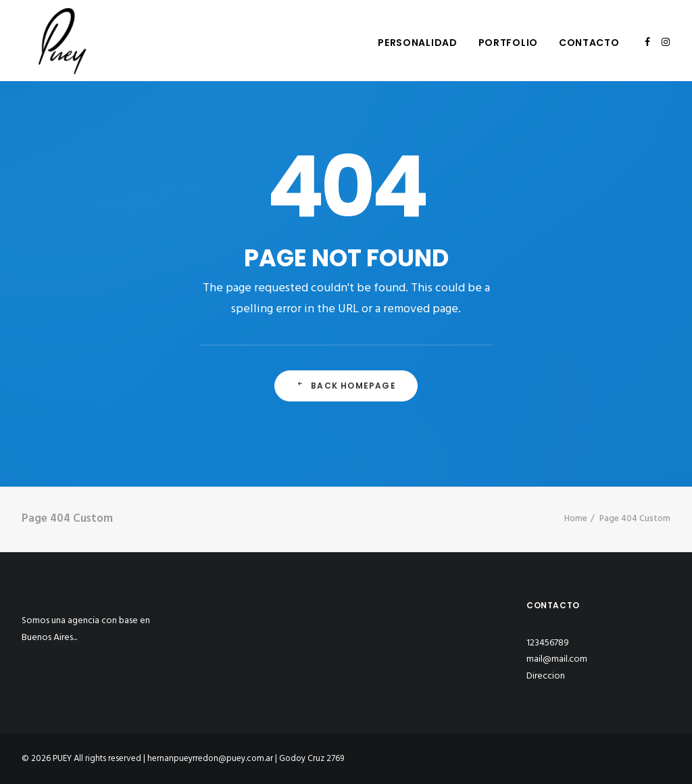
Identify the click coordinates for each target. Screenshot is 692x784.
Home (576, 519)
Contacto (589, 43)
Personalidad (417, 43)
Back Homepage (346, 386)
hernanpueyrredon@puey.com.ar (210, 759)
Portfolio (508, 43)
